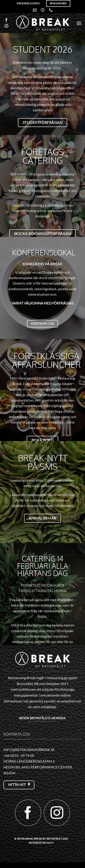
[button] (79, 23)
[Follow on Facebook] (6, 20)
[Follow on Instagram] (6, 26)
